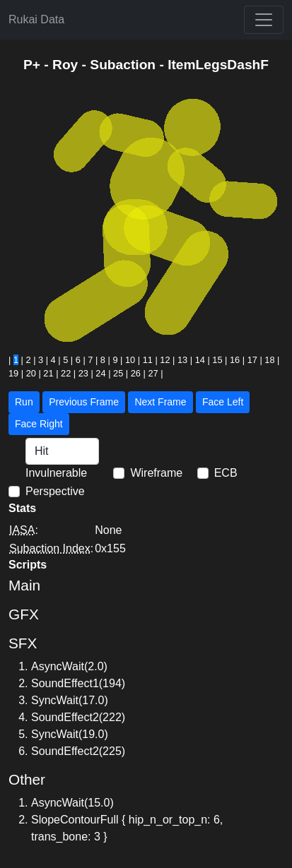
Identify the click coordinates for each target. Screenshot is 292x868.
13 (182, 360)
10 (130, 360)
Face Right (39, 424)
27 (153, 373)
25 (118, 373)
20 (31, 373)
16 (235, 360)
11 (148, 360)
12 (165, 360)
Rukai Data (36, 19)
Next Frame (160, 402)
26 (136, 373)
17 (252, 360)
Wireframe (156, 473)
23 (83, 373)
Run (24, 402)
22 (66, 373)
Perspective (55, 491)
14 (200, 360)
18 (269, 360)
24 (100, 373)
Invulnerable (56, 473)
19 (13, 373)
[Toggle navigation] (264, 20)
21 (48, 373)
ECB (226, 473)
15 (217, 360)
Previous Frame (84, 402)
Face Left (223, 402)
